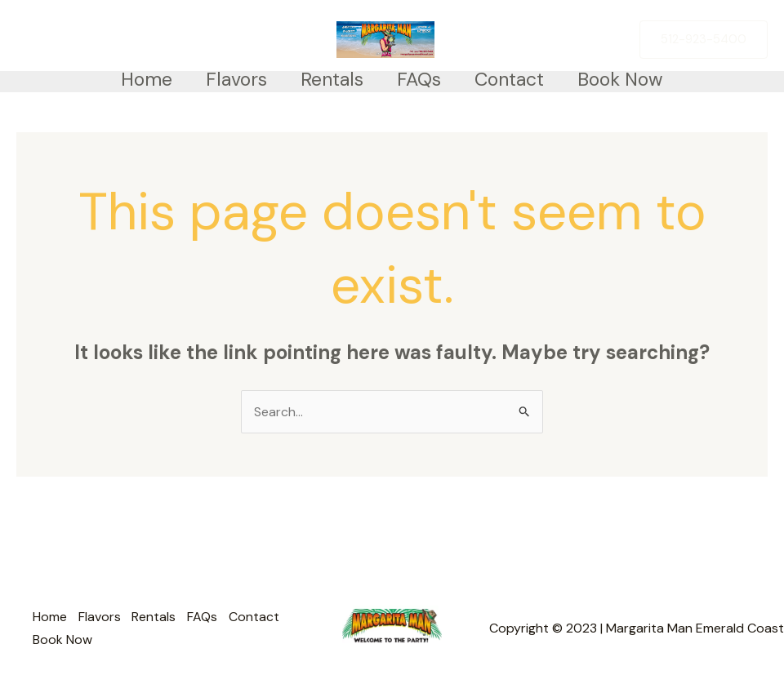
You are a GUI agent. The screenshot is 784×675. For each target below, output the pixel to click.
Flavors (231, 79)
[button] (704, 40)
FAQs (421, 79)
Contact (516, 79)
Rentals (330, 79)
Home (137, 79)
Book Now (631, 79)
